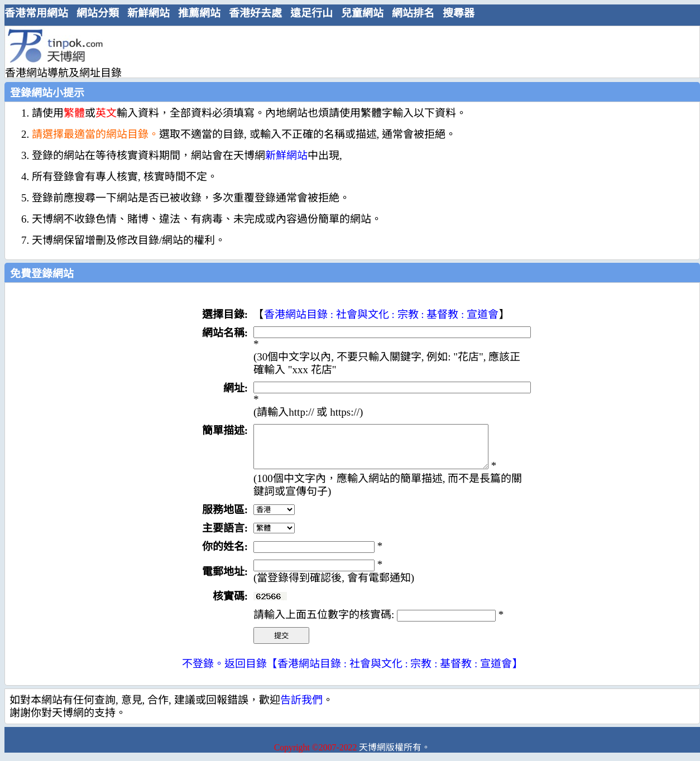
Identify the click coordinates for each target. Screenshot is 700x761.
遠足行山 (311, 13)
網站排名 (413, 13)
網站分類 (98, 13)
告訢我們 (301, 708)
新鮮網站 (148, 13)
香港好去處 (255, 13)
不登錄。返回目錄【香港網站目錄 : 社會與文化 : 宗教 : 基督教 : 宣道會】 (352, 672)
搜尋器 (459, 13)
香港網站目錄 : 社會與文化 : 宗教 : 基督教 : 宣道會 (381, 314)
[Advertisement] (348, 51)
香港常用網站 (36, 13)
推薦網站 (199, 13)
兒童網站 (362, 13)
